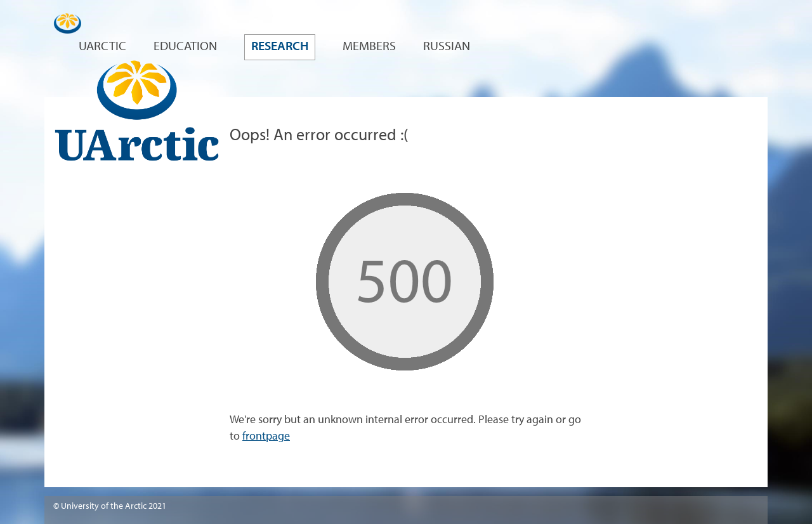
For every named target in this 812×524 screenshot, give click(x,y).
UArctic (102, 47)
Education (185, 47)
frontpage (266, 437)
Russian (447, 47)
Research (280, 47)
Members (369, 47)
